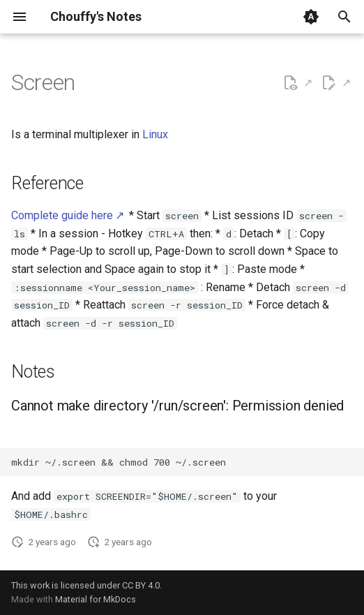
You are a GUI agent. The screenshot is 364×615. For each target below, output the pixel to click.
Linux (155, 134)
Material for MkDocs (96, 599)
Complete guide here (62, 215)
